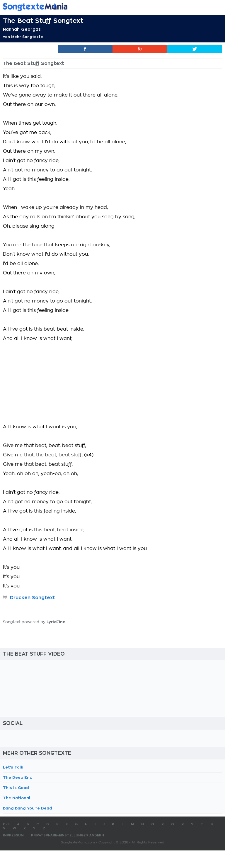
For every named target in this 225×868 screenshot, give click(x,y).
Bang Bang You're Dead (28, 808)
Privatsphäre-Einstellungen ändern (68, 835)
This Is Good (16, 788)
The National (17, 798)
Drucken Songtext (33, 598)
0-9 (6, 824)
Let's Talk (13, 767)
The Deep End (18, 777)
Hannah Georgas (22, 29)
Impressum (13, 835)
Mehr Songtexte (27, 37)
